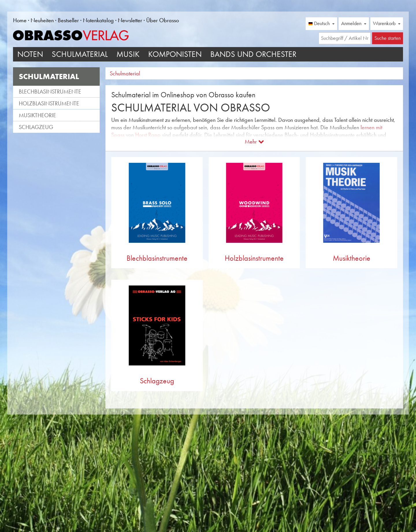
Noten (30, 54)
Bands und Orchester (253, 54)
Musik (128, 54)
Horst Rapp (148, 135)
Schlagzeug (36, 127)
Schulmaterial (80, 54)
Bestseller (68, 20)
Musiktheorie (37, 115)
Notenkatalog (98, 20)
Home (20, 20)
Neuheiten (42, 20)
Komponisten (175, 54)
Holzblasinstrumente (49, 103)
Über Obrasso (162, 20)
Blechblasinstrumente (50, 92)
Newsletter (130, 20)
